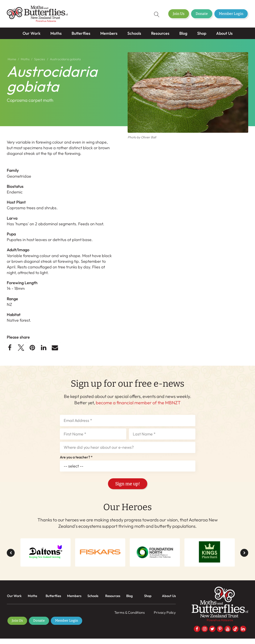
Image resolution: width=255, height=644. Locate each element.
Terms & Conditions (130, 612)
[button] (10, 348)
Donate (202, 14)
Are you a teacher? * (76, 457)
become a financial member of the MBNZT (138, 403)
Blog (183, 33)
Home (12, 59)
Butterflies (81, 33)
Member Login (231, 14)
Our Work (32, 33)
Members (109, 33)
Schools (134, 33)
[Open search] (154, 14)
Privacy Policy (165, 612)
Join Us (179, 14)
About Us (224, 33)
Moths (56, 33)
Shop (202, 33)
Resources (160, 33)
